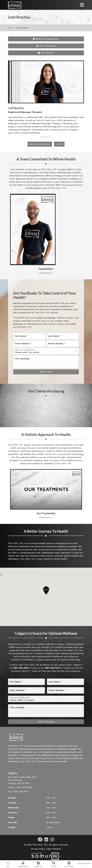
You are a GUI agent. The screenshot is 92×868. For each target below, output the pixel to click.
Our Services (46, 53)
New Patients (54, 849)
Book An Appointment (46, 39)
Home (11, 28)
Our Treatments (46, 46)
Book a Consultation (40, 144)
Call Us (59, 144)
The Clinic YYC (40, 845)
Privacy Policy (38, 849)
